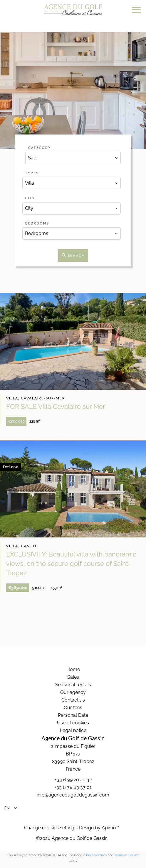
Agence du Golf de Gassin (73, 738)
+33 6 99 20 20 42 (73, 780)
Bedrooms (37, 223)
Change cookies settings (50, 828)
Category (40, 148)
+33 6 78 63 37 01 (73, 787)
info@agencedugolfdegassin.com (73, 795)
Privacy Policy (97, 855)
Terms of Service (127, 855)
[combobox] (73, 158)
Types (32, 173)
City (30, 198)
